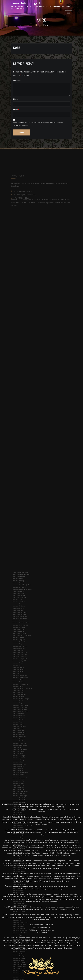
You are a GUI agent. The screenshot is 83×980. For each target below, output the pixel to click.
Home (38, 28)
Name (16, 114)
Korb (45, 28)
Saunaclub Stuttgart (24, 3)
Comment (16, 96)
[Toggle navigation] (69, 12)
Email (15, 124)
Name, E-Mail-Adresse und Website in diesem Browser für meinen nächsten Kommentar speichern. (38, 138)
